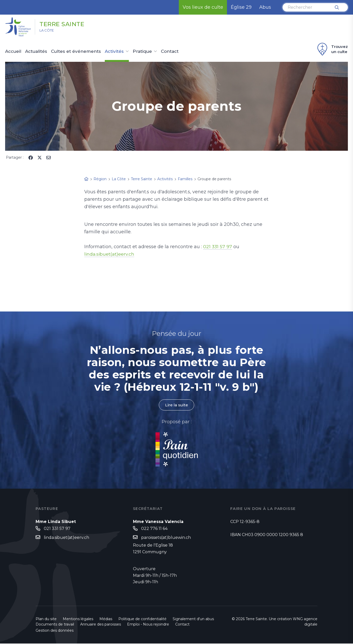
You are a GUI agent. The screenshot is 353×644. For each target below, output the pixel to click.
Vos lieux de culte (203, 7)
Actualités (36, 52)
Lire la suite (176, 405)
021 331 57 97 (218, 247)
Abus (265, 7)
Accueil (13, 52)
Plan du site (46, 619)
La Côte (49, 31)
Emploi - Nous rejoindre (148, 625)
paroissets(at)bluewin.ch (166, 538)
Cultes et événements (76, 52)
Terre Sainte (67, 24)
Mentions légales (78, 619)
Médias (106, 619)
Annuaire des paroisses (101, 625)
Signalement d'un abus (193, 619)
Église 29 (241, 7)
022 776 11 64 (154, 529)
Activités (114, 52)
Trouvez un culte (332, 49)
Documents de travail (55, 625)
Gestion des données (55, 631)
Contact (170, 52)
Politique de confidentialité (142, 619)
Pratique (142, 52)
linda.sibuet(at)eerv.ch (110, 254)
